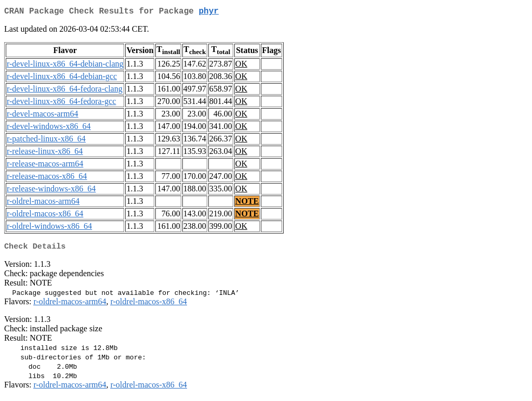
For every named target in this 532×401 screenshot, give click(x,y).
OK (241, 66)
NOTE (247, 203)
